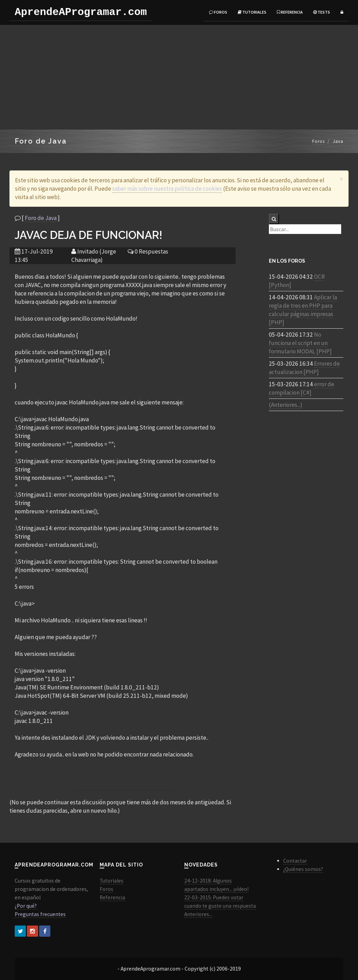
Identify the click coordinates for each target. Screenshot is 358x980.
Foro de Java (41, 218)
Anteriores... (198, 914)
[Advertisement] (179, 77)
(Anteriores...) (286, 405)
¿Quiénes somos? (303, 869)
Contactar (295, 861)
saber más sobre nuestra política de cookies (167, 189)
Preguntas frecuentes (40, 914)
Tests (322, 12)
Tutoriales (252, 12)
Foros (218, 12)
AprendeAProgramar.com (81, 12)
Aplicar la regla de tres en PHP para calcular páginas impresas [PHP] (303, 310)
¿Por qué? (26, 906)
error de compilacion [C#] (302, 388)
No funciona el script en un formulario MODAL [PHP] (300, 343)
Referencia (290, 12)
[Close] (341, 179)
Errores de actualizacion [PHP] (304, 368)
